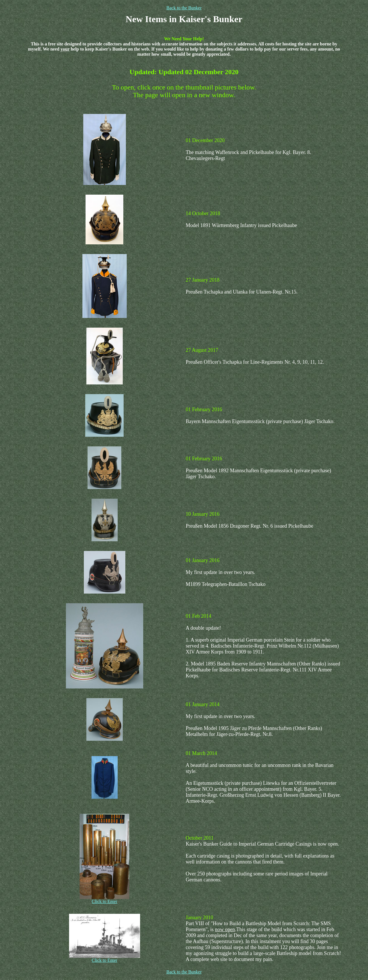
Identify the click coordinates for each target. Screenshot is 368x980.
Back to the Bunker (184, 8)
